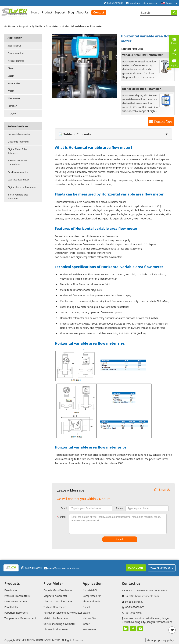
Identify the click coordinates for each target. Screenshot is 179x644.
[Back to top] (172, 630)
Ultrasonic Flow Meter (56, 629)
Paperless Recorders (16, 613)
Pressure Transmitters (17, 596)
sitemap (151, 640)
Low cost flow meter (18, 180)
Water (11, 91)
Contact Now (163, 122)
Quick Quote (136, 568)
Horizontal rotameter (19, 134)
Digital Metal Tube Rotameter (17, 151)
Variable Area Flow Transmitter (17, 162)
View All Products (162, 568)
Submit (120, 539)
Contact (99, 12)
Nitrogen (12, 106)
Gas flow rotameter (18, 172)
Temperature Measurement (20, 618)
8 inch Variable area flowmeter (18, 197)
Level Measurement (16, 601)
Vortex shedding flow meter (59, 624)
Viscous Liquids (16, 61)
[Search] (174, 13)
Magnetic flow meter (55, 596)
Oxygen (12, 113)
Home (35, 12)
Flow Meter (52, 26)
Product (47, 12)
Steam (11, 76)
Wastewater (14, 98)
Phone (119, 508)
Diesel (11, 68)
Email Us (162, 490)
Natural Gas (14, 83)
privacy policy (166, 640)
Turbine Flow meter (55, 607)
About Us (83, 12)
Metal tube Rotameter (56, 618)
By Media (37, 26)
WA (174, 52)
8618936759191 (32, 568)
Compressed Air (16, 53)
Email (63, 508)
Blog (71, 12)
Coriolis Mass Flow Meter (58, 590)
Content (61, 517)
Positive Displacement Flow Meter (63, 613)
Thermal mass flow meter (58, 601)
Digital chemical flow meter (22, 187)
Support (60, 12)
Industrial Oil (14, 46)
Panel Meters (12, 607)
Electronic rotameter (18, 142)
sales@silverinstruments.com (144, 3)
